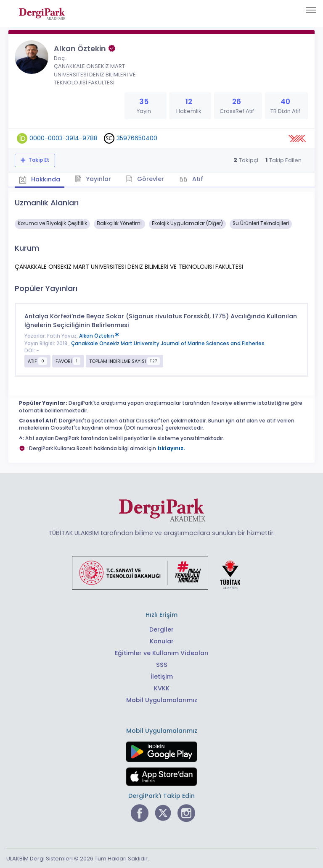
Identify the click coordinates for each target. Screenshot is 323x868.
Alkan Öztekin (99, 336)
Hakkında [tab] (40, 179)
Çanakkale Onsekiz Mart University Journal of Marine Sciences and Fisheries (168, 344)
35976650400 (137, 138)
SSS (162, 665)
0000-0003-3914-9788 (64, 138)
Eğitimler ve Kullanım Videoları (162, 653)
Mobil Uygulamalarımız (162, 700)
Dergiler (161, 629)
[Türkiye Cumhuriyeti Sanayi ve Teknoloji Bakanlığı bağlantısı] (161, 572)
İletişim (162, 677)
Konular (162, 641)
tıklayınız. (171, 448)
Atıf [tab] (197, 179)
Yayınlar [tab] (93, 179)
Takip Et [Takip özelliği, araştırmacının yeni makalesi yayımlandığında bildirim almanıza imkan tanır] (38, 160)
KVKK (162, 688)
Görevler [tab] (145, 179)
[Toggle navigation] (311, 10)
